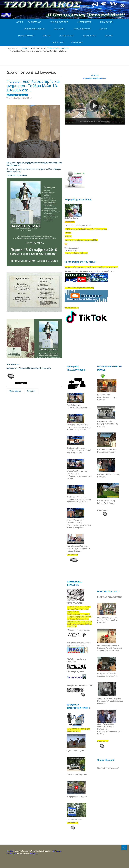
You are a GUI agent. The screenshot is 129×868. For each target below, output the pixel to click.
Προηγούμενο (15, 391)
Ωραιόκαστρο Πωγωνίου (76, 751)
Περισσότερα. (103, 510)
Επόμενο (31, 391)
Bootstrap (10, 851)
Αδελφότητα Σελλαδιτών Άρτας (80, 685)
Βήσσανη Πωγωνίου (75, 672)
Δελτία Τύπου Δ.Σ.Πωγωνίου (58, 49)
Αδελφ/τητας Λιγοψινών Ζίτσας (79, 643)
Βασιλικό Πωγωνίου (75, 819)
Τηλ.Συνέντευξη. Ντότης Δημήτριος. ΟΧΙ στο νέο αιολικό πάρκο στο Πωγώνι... (79, 450)
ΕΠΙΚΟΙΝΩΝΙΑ (77, 42)
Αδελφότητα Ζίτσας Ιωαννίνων (79, 630)
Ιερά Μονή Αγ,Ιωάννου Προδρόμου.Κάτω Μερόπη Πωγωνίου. (107, 424)
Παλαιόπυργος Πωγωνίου (77, 774)
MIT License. (57, 851)
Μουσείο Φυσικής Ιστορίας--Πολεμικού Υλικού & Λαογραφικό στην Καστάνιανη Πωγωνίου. (110, 648)
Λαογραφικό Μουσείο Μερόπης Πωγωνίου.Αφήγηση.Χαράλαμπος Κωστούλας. (110, 701)
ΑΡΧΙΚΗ (20, 22)
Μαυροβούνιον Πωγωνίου (77, 797)
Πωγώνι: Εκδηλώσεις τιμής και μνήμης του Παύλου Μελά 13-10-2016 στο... (33, 86)
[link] (86, 229)
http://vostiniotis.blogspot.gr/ (108, 768)
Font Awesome (11, 854)
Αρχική (25, 49)
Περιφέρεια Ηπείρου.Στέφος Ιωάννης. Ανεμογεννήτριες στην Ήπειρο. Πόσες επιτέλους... (79, 427)
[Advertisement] (51, 60)
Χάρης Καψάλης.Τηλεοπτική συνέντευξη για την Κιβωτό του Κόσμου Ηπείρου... (79, 548)
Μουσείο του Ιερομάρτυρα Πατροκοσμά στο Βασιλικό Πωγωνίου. (107, 620)
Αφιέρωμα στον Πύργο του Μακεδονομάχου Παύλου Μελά (29, 368)
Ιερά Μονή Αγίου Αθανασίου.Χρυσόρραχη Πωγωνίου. (107, 397)
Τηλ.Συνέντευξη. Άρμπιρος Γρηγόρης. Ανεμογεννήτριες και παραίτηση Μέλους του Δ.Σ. (79, 499)
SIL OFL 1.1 (34, 854)
